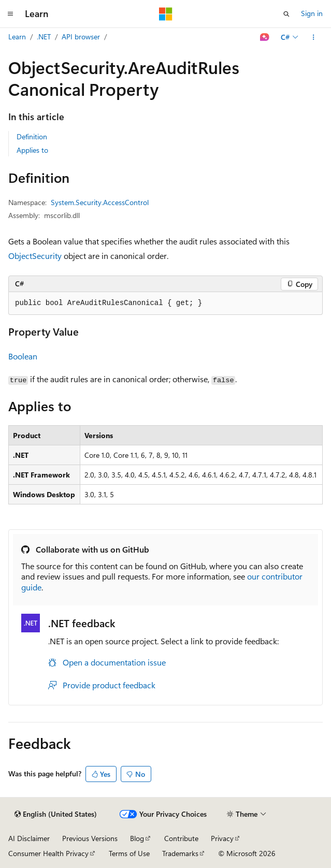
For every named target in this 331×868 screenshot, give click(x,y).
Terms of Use (129, 853)
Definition (32, 136)
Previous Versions (90, 838)
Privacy (222, 838)
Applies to (32, 150)
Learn (17, 37)
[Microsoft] (166, 14)
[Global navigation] (10, 14)
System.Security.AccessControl (100, 202)
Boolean (23, 356)
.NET (44, 37)
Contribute (181, 838)
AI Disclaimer (29, 838)
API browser (81, 37)
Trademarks (180, 853)
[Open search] (286, 14)
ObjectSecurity (35, 256)
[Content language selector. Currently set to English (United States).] (56, 814)
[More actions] (314, 37)
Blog (137, 838)
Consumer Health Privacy (48, 853)
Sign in (312, 13)
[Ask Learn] (265, 37)
